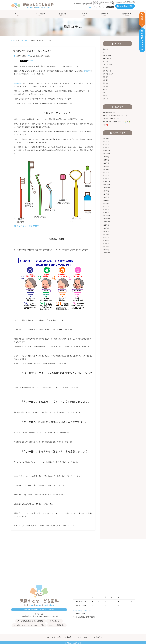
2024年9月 (106, 191)
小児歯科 (106, 83)
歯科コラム (127, 14)
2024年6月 (106, 200)
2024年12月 (107, 182)
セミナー (106, 52)
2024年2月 (106, 209)
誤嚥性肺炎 (87, 71)
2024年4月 (106, 203)
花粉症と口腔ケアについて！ (113, 112)
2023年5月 (106, 237)
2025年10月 (107, 154)
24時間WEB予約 (125, 6)
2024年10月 (107, 188)
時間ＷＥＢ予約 (142, 40)
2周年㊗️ (106, 125)
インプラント (107, 71)
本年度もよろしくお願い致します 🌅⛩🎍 (117, 122)
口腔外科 (106, 80)
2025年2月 (106, 175)
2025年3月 (106, 172)
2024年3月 (106, 206)
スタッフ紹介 (39, 14)
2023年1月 (106, 250)
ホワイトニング (108, 74)
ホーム (17, 14)
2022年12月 (107, 253)
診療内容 (62, 14)
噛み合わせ (107, 49)
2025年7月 (106, 163)
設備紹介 (106, 61)
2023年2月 (106, 247)
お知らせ (105, 14)
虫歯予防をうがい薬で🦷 (111, 119)
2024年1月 (106, 213)
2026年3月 (106, 141)
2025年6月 (106, 166)
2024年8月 (106, 194)
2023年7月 (106, 231)
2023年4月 (106, 240)
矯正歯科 (106, 68)
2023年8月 (106, 228)
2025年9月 (106, 157)
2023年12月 (107, 216)
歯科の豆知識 (46, 56)
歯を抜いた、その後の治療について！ (116, 115)
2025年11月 (107, 151)
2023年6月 (106, 234)
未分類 (105, 96)
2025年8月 (106, 160)
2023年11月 (107, 219)
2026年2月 (106, 144)
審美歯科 (106, 77)
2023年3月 (106, 244)
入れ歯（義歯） (36, 56)
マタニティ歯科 (108, 65)
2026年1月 (106, 148)
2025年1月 (106, 179)
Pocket (30, 60)
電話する (142, 19)
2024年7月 (106, 197)
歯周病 (105, 89)
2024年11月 (107, 185)
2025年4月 (106, 169)
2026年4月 (106, 138)
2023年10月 (107, 222)
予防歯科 (106, 86)
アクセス (84, 14)
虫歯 (104, 92)
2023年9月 (106, 225)
